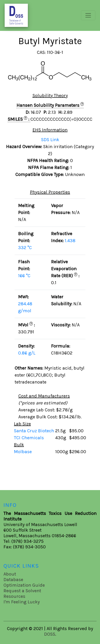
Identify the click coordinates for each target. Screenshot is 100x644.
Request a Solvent (22, 591)
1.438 (70, 241)
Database (13, 580)
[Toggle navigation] (88, 15)
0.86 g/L (27, 353)
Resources (14, 596)
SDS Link (50, 140)
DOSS (50, 634)
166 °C (24, 276)
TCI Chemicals (29, 438)
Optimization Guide (24, 585)
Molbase (23, 452)
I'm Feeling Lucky (22, 602)
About (10, 574)
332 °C (25, 248)
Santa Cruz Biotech (35, 431)
